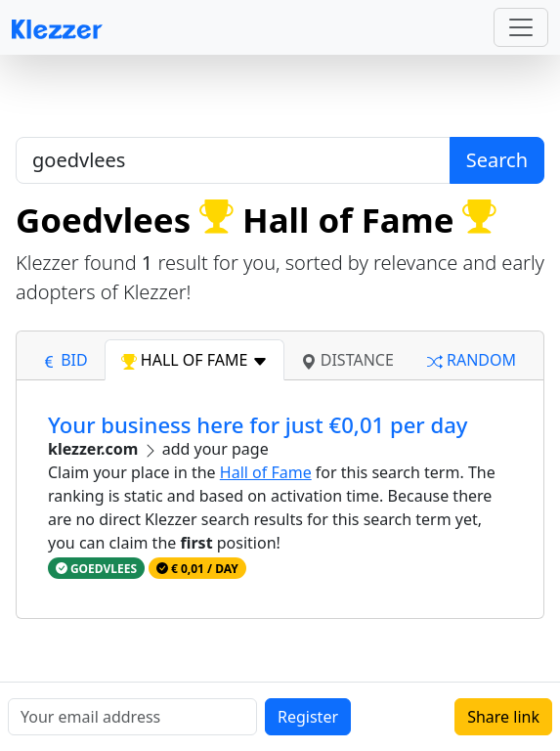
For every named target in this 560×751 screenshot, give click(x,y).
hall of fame (194, 360)
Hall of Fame (266, 472)
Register (308, 717)
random (472, 360)
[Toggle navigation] (521, 27)
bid (65, 360)
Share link (503, 717)
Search (497, 160)
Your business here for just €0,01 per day (258, 424)
